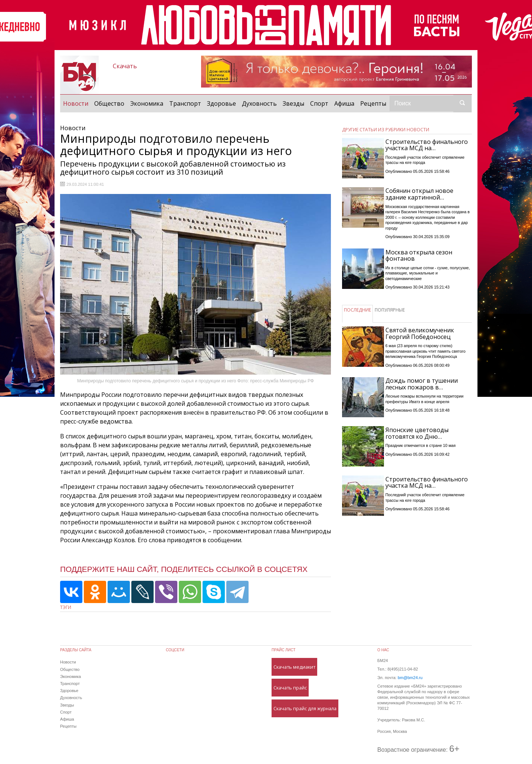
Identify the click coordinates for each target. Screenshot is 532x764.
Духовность (259, 103)
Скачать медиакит (294, 667)
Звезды (293, 103)
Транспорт (185, 103)
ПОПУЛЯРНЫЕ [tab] (390, 310)
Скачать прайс (290, 688)
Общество (109, 103)
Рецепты (373, 103)
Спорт (319, 103)
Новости (77, 103)
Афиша (344, 103)
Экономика (147, 103)
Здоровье (221, 103)
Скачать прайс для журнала (305, 708)
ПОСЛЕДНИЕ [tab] (357, 310)
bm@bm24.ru (410, 678)
